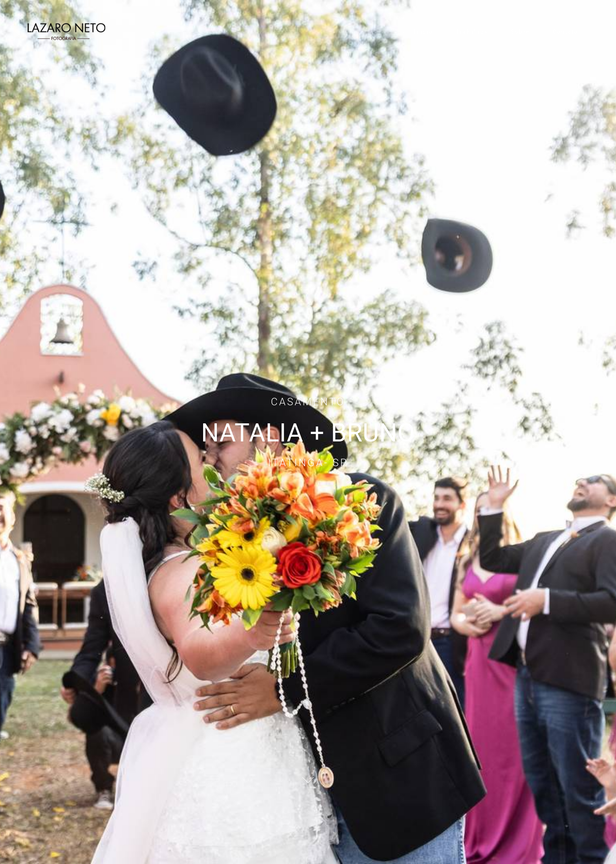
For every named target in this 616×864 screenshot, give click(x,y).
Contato (565, 32)
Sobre (520, 32)
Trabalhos (472, 32)
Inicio (423, 32)
